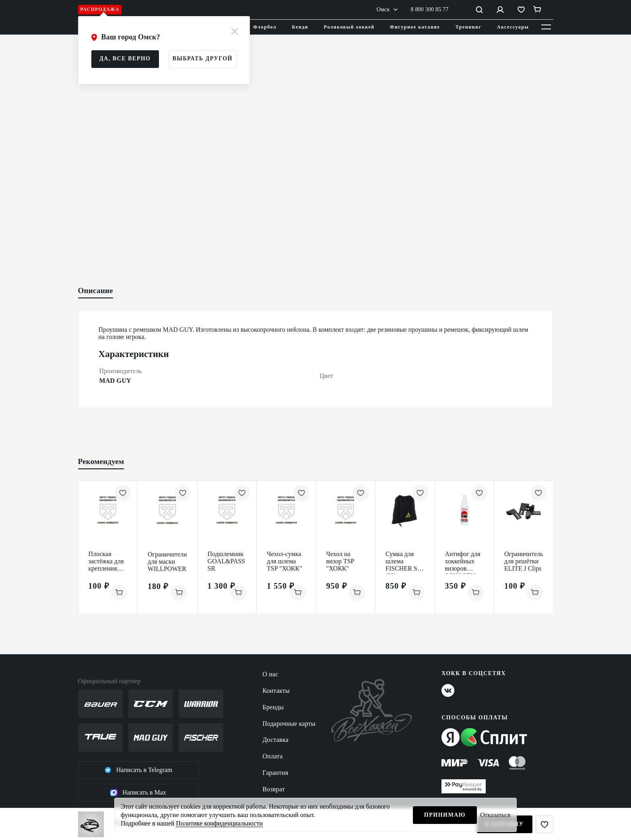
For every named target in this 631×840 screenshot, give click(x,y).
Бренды (273, 707)
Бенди (300, 27)
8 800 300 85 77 (430, 9)
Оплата (272, 756)
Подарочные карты (289, 724)
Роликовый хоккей (349, 27)
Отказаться (495, 815)
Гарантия (275, 773)
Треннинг (469, 27)
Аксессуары (513, 27)
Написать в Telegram (138, 770)
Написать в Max (138, 793)
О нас (270, 674)
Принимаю (445, 815)
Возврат (274, 789)
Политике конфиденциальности (219, 823)
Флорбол (265, 27)
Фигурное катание (415, 27)
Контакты (276, 691)
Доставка (275, 740)
